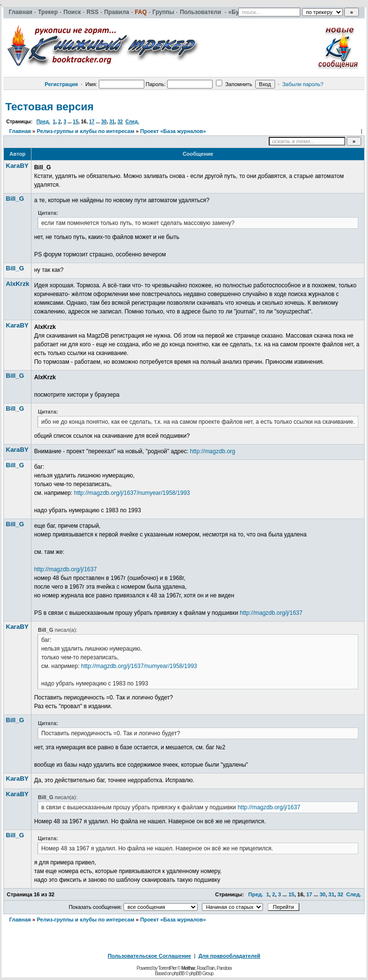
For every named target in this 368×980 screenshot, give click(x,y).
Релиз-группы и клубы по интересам (85, 131)
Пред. (43, 122)
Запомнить (234, 84)
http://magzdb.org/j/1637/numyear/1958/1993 (132, 493)
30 (104, 122)
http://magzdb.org (212, 451)
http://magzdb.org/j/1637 (65, 569)
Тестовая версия (49, 107)
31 (112, 122)
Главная (20, 131)
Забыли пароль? (303, 84)
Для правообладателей (230, 956)
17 (92, 122)
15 (76, 122)
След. (132, 122)
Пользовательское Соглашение (149, 956)
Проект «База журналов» (173, 131)
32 (120, 122)
